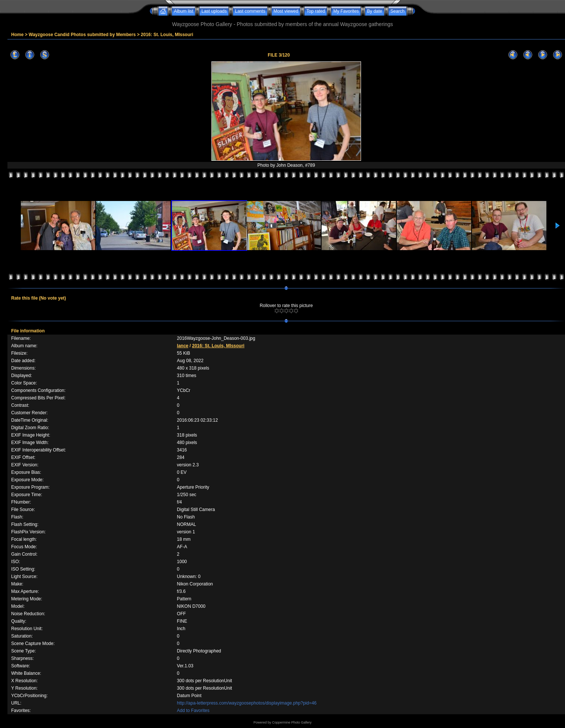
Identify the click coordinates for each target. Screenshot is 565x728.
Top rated (316, 11)
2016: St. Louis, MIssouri (167, 35)
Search (398, 11)
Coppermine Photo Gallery (292, 722)
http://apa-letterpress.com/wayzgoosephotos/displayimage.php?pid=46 (247, 703)
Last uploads (214, 11)
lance (183, 346)
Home (17, 35)
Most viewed (286, 11)
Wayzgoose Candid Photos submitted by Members (82, 35)
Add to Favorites (193, 711)
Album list (183, 11)
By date (375, 11)
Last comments (250, 11)
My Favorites (346, 11)
